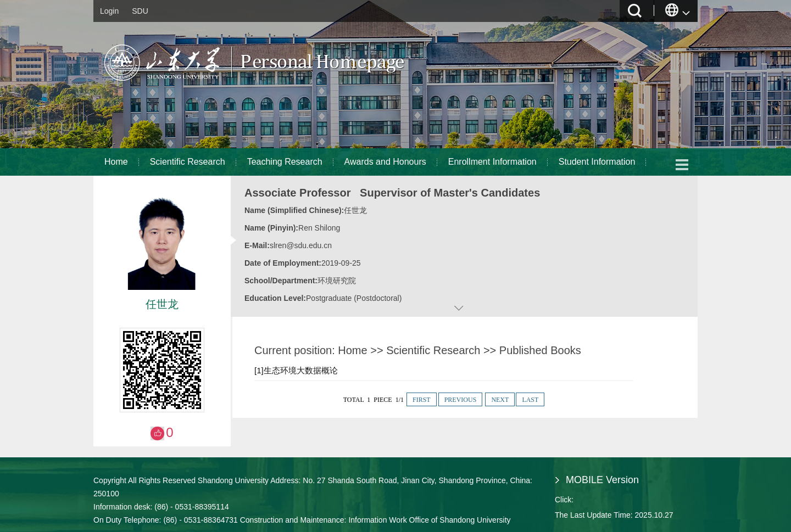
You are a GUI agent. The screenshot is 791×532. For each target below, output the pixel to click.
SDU (140, 11)
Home (116, 162)
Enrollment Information (492, 162)
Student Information (597, 162)
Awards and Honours (385, 162)
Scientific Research (188, 162)
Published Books (540, 350)
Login (109, 11)
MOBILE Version (602, 480)
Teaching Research (285, 162)
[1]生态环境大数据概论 (296, 370)
